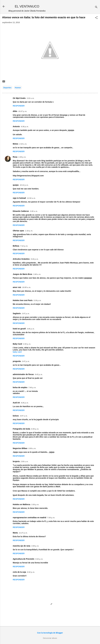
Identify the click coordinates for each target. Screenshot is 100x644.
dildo (15, 111)
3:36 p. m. (35, 505)
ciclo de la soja (19, 572)
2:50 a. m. (24, 461)
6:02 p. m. (31, 572)
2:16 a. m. (23, 144)
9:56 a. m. (32, 448)
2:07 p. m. (26, 314)
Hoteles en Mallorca (22, 504)
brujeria (16, 461)
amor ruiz (17, 287)
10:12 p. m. (24, 185)
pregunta (17, 361)
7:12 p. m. (24, 246)
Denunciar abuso (50, 638)
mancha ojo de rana (21, 546)
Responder (19, 106)
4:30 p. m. (27, 344)
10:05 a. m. (27, 287)
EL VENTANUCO (27, 6)
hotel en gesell (19, 329)
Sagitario (17, 313)
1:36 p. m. (22, 157)
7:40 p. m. (32, 388)
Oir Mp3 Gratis (19, 98)
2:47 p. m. (26, 361)
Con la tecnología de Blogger (50, 633)
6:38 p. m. (25, 127)
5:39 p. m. (37, 300)
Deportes (7, 88)
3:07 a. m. (24, 416)
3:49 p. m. (35, 546)
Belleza (16, 246)
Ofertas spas (18, 231)
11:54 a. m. (31, 198)
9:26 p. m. (25, 403)
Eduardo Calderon (21, 211)
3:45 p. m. (31, 329)
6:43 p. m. (39, 374)
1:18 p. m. (29, 231)
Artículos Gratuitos (21, 259)
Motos (15, 144)
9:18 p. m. (35, 259)
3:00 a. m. (34, 211)
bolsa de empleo (20, 387)
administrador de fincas (23, 374)
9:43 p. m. (39, 559)
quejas (16, 185)
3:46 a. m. (37, 274)
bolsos (16, 416)
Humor (18, 88)
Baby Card (17, 344)
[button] (96, 18)
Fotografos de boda (21, 429)
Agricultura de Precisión (24, 559)
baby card (17, 352)
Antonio (16, 126)
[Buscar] (96, 7)
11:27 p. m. (23, 533)
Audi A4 (16, 403)
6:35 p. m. (35, 429)
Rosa (15, 157)
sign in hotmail (19, 198)
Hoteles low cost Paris (23, 300)
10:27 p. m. (23, 111)
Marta (15, 533)
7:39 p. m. (51, 518)
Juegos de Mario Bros (22, 274)
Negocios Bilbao (20, 448)
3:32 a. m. (30, 98)
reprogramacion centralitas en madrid (29, 518)
